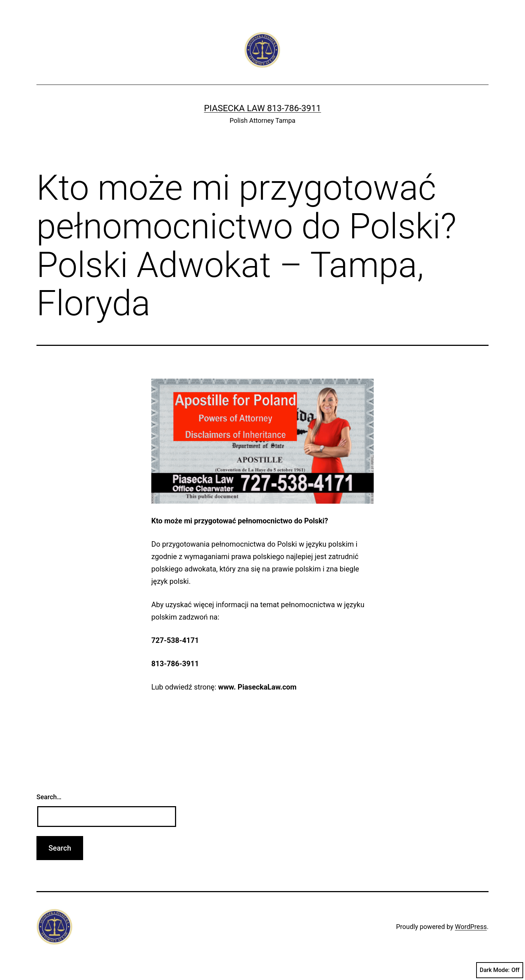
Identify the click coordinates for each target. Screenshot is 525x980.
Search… (49, 797)
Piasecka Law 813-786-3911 (262, 108)
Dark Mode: (500, 970)
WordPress (471, 927)
